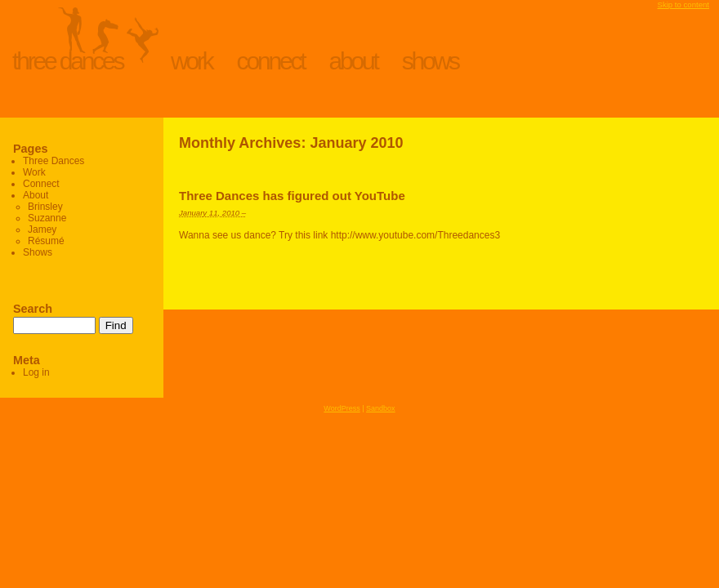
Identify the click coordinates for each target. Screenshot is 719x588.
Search (33, 309)
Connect (271, 61)
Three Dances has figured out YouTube (292, 196)
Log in (36, 372)
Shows (430, 61)
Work (192, 61)
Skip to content (683, 4)
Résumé (46, 241)
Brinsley (45, 207)
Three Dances (67, 61)
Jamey (42, 229)
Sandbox (381, 408)
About (353, 61)
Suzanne (47, 218)
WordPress (342, 408)
